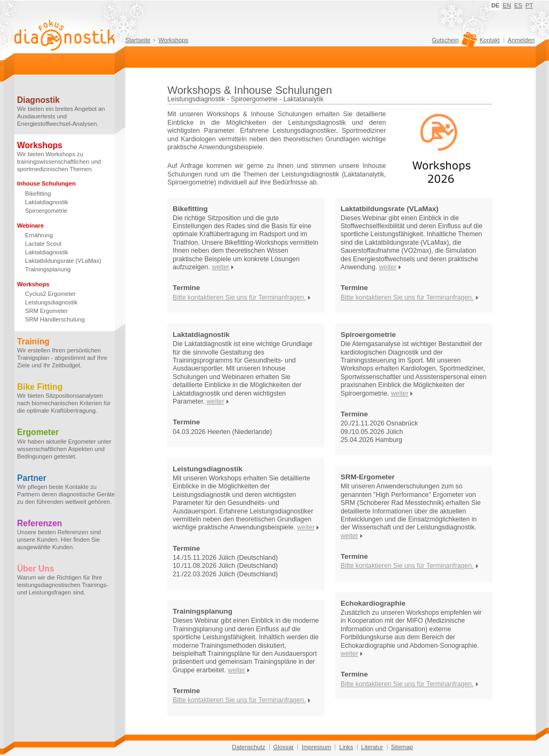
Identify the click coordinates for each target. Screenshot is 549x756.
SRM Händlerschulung (55, 319)
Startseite (138, 40)
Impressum (316, 747)
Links (346, 747)
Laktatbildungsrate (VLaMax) (63, 261)
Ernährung (39, 235)
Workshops (173, 40)
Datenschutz (248, 747)
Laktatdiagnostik (47, 202)
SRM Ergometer (46, 311)
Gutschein (453, 43)
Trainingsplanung (48, 269)
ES (518, 5)
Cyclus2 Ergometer (50, 294)
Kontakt (490, 40)
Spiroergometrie (46, 211)
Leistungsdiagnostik (51, 302)
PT (529, 5)
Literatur (372, 747)
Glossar (284, 747)
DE (496, 5)
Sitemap (402, 747)
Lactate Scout (43, 244)
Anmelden (521, 40)
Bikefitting (38, 194)
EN (507, 5)
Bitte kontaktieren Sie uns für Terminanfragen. (239, 297)
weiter (220, 267)
